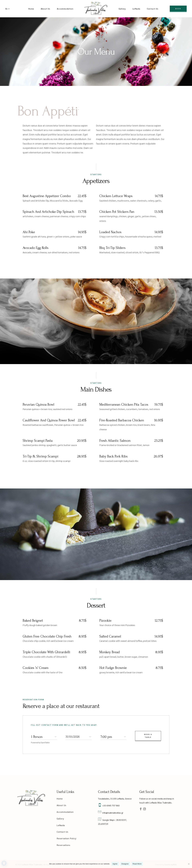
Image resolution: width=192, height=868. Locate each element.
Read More (137, 864)
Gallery (60, 819)
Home (60, 799)
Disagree (125, 864)
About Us (61, 805)
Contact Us (62, 832)
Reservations (63, 845)
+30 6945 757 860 (110, 805)
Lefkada (61, 825)
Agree (115, 864)
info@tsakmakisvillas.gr (112, 813)
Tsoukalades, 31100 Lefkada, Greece (115, 799)
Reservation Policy (66, 838)
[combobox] (44, 737)
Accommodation (65, 812)
